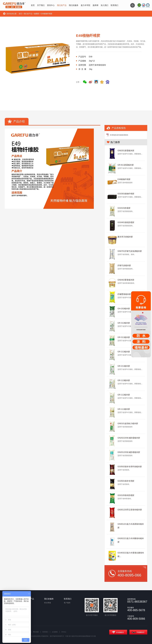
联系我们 (45, 632)
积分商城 (47, 603)
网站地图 (36, 632)
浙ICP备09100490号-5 (57, 636)
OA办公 (64, 632)
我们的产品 (28, 14)
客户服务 (67, 603)
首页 (20, 14)
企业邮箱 (55, 632)
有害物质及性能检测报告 (119, 135)
